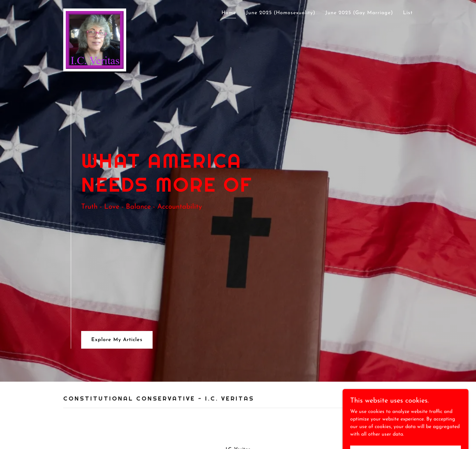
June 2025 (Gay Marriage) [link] (359, 13)
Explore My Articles (117, 340)
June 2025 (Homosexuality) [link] (281, 13)
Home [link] (229, 13)
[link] (95, 11)
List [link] (408, 13)
